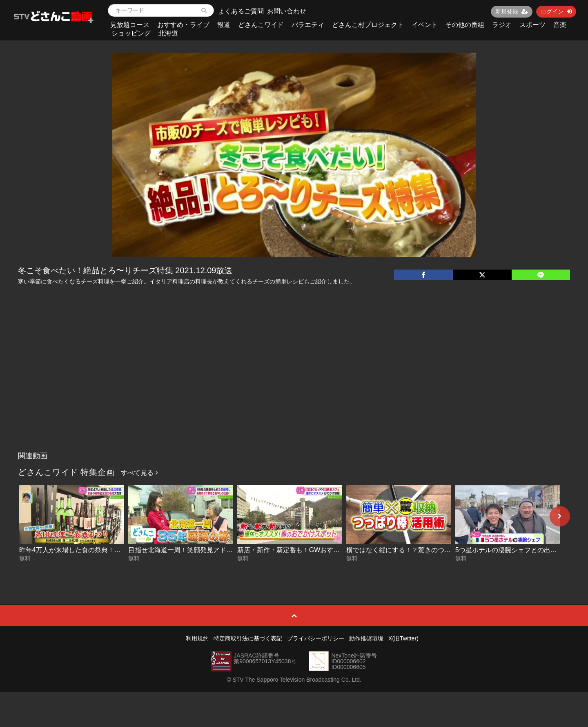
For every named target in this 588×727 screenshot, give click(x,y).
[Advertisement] (294, 386)
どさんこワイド (261, 25)
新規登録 (512, 11)
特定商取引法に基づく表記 (248, 638)
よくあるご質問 (241, 11)
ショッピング (131, 33)
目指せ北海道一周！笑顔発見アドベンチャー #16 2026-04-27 (217, 550)
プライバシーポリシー (316, 638)
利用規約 (197, 638)
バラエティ (308, 25)
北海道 (168, 33)
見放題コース (130, 25)
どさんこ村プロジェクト (368, 25)
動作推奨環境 (366, 638)
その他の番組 (465, 25)
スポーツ (532, 25)
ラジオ (502, 25)
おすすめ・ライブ (183, 25)
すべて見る (139, 473)
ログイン (556, 11)
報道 (224, 25)
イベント (425, 25)
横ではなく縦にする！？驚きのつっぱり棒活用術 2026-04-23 (436, 550)
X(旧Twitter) (403, 638)
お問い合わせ (287, 11)
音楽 (560, 25)
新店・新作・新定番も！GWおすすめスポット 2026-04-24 (323, 550)
